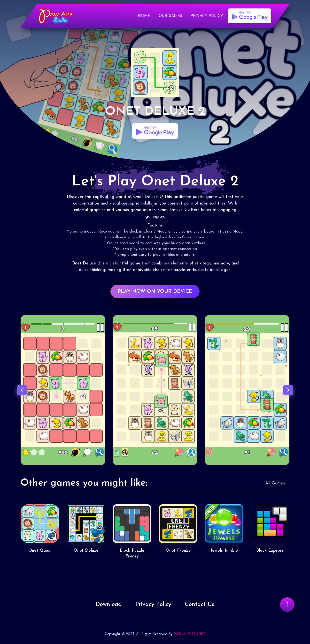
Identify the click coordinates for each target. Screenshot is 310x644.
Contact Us (200, 604)
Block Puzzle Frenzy (132, 554)
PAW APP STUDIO (190, 634)
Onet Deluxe (86, 551)
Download (108, 604)
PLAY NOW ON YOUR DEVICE (155, 292)
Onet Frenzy (178, 551)
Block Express (270, 551)
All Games (275, 484)
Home (144, 17)
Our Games (170, 17)
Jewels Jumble (224, 551)
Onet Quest (40, 551)
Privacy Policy (207, 17)
